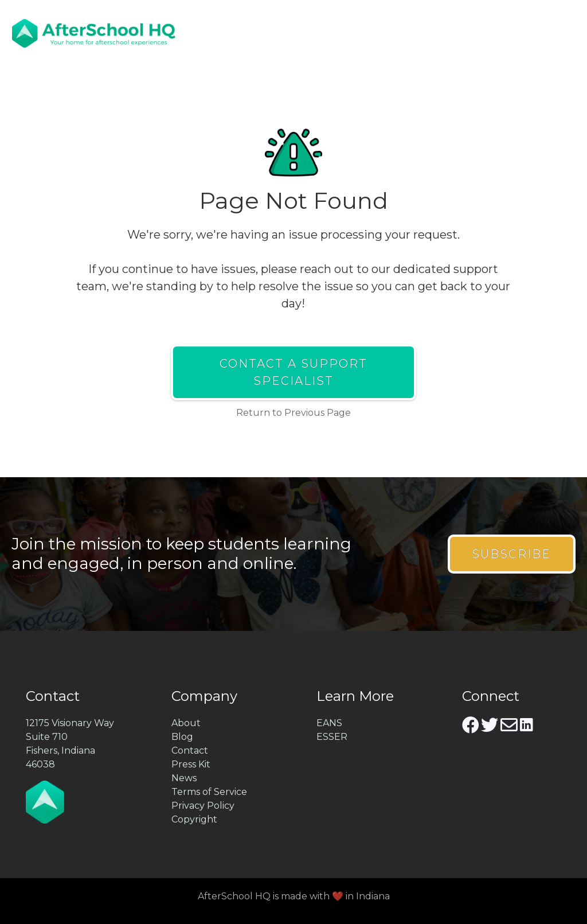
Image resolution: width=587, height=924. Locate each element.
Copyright (194, 819)
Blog (182, 737)
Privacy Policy (203, 806)
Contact (190, 750)
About (186, 723)
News (184, 778)
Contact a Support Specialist (293, 372)
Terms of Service (209, 792)
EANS (329, 723)
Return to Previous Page (293, 413)
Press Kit (191, 764)
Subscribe (511, 554)
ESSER (332, 737)
